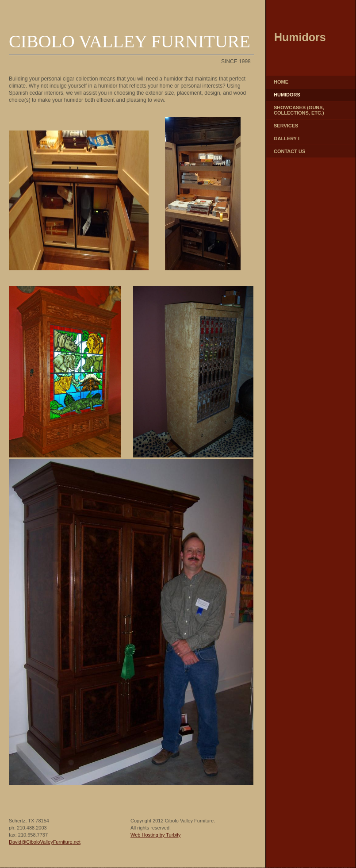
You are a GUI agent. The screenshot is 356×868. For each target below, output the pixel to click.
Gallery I (287, 138)
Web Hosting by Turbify (156, 835)
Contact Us (289, 151)
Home (281, 82)
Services (286, 126)
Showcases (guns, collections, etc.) (299, 110)
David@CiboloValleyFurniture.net (45, 842)
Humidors (287, 95)
